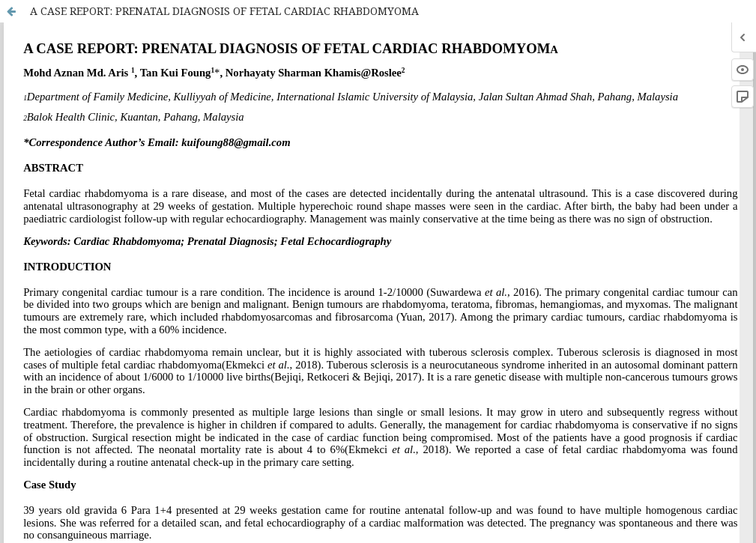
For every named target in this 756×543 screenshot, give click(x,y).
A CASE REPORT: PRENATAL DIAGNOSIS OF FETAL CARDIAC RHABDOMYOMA (224, 11)
